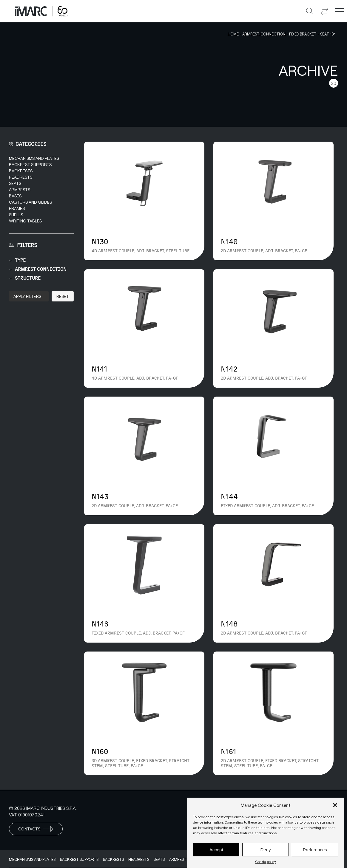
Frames (17, 208)
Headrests (21, 177)
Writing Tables (25, 221)
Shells (16, 215)
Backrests (21, 171)
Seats (15, 183)
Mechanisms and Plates (34, 158)
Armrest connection (264, 34)
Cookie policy (266, 861)
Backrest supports (30, 164)
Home (233, 34)
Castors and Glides (30, 202)
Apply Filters (27, 296)
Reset (63, 296)
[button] (335, 805)
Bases (15, 196)
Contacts (36, 829)
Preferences (315, 850)
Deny (265, 850)
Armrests (20, 189)
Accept (216, 850)
